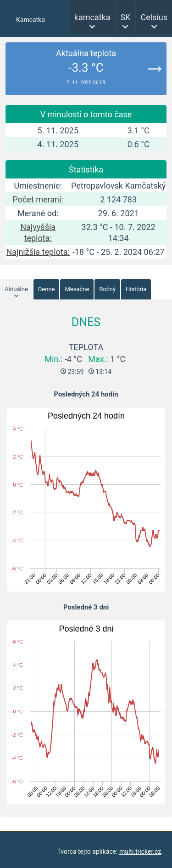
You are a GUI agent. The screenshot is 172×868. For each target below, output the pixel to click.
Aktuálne (16, 289)
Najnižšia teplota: (38, 252)
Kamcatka (31, 20)
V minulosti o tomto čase (86, 114)
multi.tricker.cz (140, 851)
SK (125, 17)
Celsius (154, 17)
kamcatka (92, 17)
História (136, 289)
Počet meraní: (38, 199)
